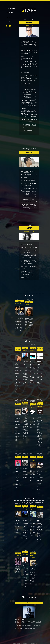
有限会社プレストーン (29, 231)
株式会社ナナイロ (18, 407)
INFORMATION (9, 8)
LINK (8, 21)
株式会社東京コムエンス (25, 555)
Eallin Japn (40, 406)
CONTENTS (9, 13)
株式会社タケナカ (29, 26)
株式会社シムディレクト (19, 304)
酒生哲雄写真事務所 (29, 605)
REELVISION (40, 352)
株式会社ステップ (40, 460)
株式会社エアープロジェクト (33, 557)
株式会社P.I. (18, 459)
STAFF (9, 17)
